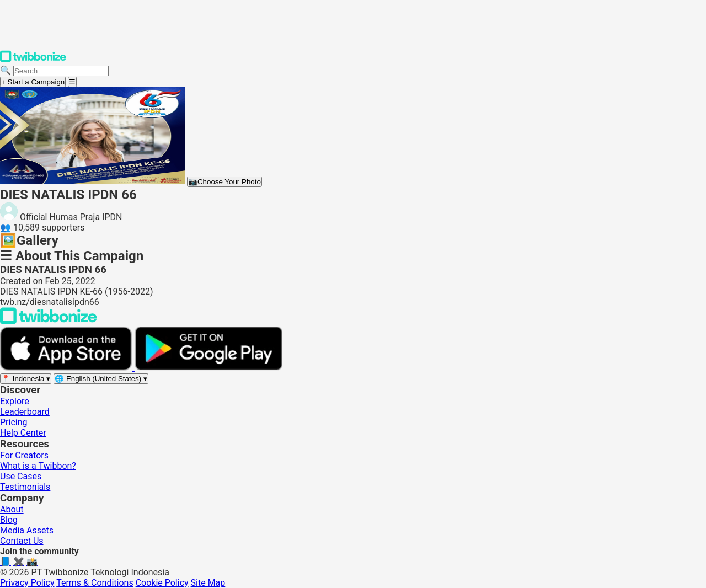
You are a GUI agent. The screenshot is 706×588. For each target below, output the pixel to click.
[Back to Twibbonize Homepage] (49, 321)
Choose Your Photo (224, 182)
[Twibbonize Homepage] (33, 60)
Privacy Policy (27, 583)
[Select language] (101, 379)
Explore (15, 401)
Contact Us (22, 541)
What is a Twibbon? (38, 466)
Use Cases (21, 476)
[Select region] (26, 379)
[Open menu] (72, 82)
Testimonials (25, 487)
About (12, 509)
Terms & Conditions (95, 583)
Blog (9, 520)
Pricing (14, 422)
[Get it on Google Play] (208, 368)
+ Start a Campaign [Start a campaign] (33, 82)
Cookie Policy (162, 583)
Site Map (208, 583)
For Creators (24, 455)
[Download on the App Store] (67, 368)
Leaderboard (25, 412)
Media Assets (27, 530)
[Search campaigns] (61, 71)
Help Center (23, 433)
